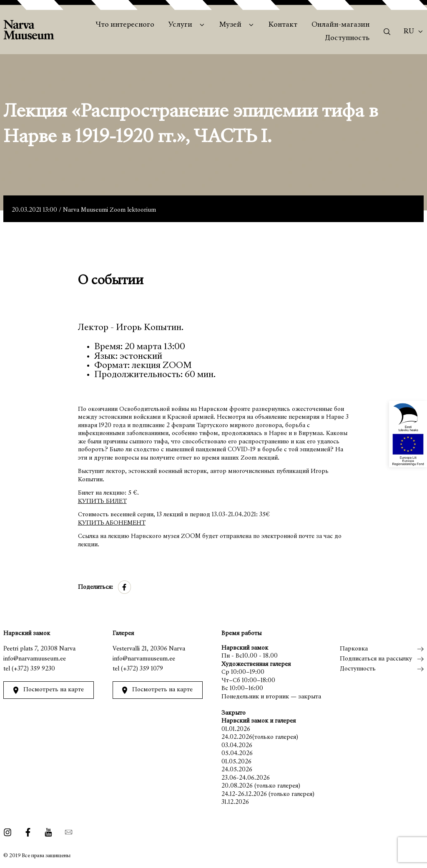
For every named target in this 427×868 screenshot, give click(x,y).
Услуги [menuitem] (180, 25)
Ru (409, 32)
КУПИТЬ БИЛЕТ (102, 502)
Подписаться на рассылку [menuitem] (376, 659)
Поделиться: (95, 587)
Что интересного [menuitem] (125, 25)
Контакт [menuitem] (283, 25)
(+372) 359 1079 (142, 669)
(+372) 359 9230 (33, 669)
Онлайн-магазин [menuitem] (340, 25)
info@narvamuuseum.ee (35, 659)
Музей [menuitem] (230, 25)
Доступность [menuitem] (347, 38)
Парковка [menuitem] (354, 649)
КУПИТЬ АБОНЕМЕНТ (112, 523)
